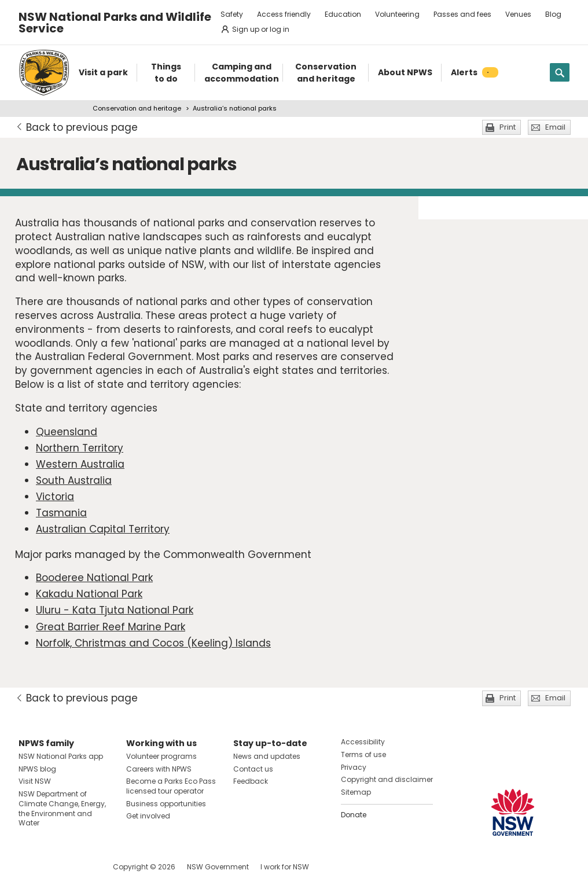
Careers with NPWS (159, 769)
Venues (518, 14)
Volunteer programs (161, 756)
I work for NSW (285, 867)
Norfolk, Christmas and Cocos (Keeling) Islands (153, 643)
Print (508, 127)
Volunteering (397, 14)
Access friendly (284, 14)
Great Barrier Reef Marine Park (111, 627)
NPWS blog (37, 769)
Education (343, 14)
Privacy (354, 767)
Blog (553, 14)
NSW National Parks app (61, 756)
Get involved (148, 816)
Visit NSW (35, 781)
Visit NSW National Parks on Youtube (79, 867)
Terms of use (363, 754)
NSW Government (218, 867)
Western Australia (80, 464)
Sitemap (356, 792)
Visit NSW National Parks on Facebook (29, 867)
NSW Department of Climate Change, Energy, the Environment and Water (62, 808)
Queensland (67, 432)
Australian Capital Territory (103, 529)
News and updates (267, 756)
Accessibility (363, 742)
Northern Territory (80, 448)
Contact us (253, 769)
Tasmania (61, 513)
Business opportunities (166, 804)
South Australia (74, 480)
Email (555, 127)
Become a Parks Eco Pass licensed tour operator (171, 786)
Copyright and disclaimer (387, 779)
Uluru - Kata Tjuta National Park (115, 610)
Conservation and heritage (137, 108)
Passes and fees (462, 14)
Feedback (251, 781)
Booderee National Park (94, 578)
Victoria (55, 497)
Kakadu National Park (89, 594)
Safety (232, 14)
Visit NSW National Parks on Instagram (54, 867)
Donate (354, 815)
